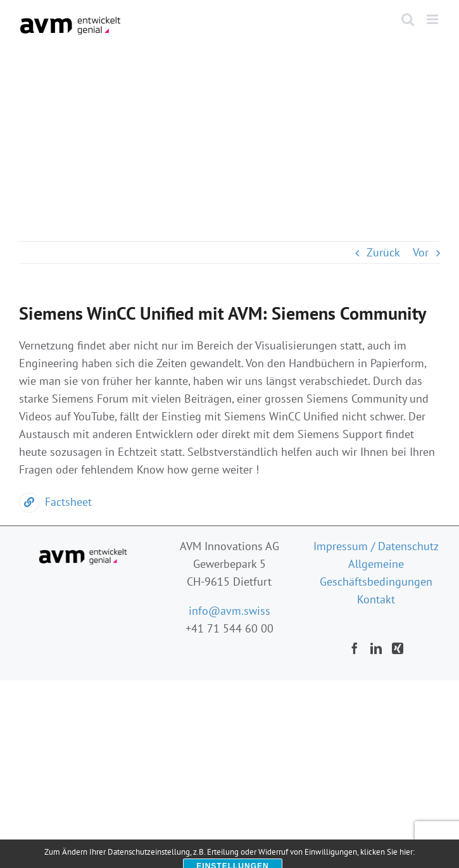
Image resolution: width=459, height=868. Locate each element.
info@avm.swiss (229, 611)
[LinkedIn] (376, 648)
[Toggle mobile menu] (433, 19)
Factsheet (55, 502)
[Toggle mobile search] (408, 19)
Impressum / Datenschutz (376, 546)
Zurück (383, 252)
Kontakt (376, 599)
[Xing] (398, 648)
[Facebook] (355, 648)
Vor (421, 252)
